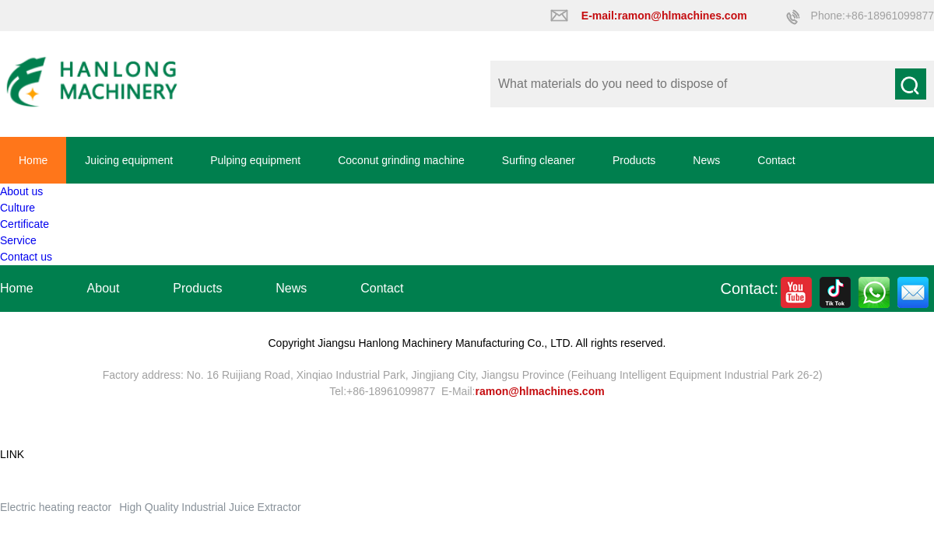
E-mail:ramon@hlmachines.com (664, 16)
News (706, 160)
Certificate (25, 224)
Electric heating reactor (56, 507)
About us (21, 191)
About (104, 288)
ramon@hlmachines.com (540, 391)
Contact (776, 160)
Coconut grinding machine (401, 160)
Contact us (26, 257)
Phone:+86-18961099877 (873, 16)
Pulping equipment (255, 160)
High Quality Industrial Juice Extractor (210, 507)
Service (18, 240)
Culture (18, 208)
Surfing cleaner (539, 160)
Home (33, 160)
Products (634, 160)
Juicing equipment (129, 160)
